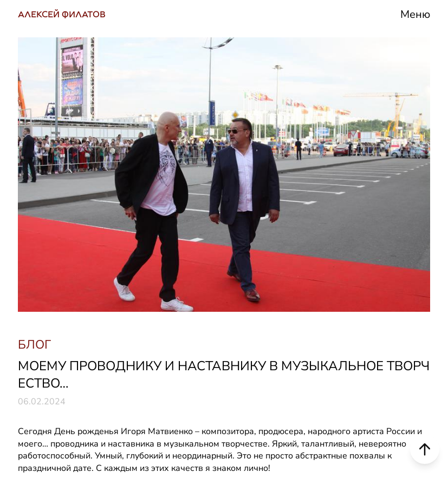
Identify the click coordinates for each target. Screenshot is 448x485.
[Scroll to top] (425, 449)
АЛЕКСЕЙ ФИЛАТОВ (62, 14)
